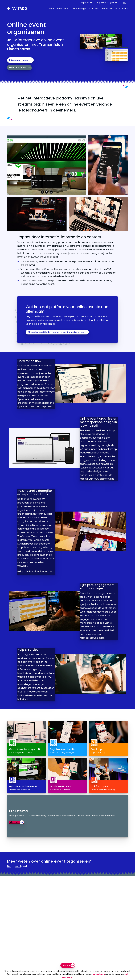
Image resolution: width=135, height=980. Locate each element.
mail (18, 891)
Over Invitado (107, 9)
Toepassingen (80, 9)
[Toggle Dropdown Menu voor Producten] (69, 9)
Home (52, 9)
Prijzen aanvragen (105, 2)
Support (85, 2)
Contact (124, 9)
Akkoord (67, 965)
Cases (95, 9)
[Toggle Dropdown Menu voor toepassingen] (89, 9)
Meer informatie (18, 68)
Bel (9, 891)
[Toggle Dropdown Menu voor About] (116, 9)
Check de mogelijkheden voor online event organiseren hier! (56, 332)
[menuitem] (51, 9)
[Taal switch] (125, 3)
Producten (62, 9)
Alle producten (18, 847)
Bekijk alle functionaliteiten (35, 586)
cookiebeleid (99, 974)
